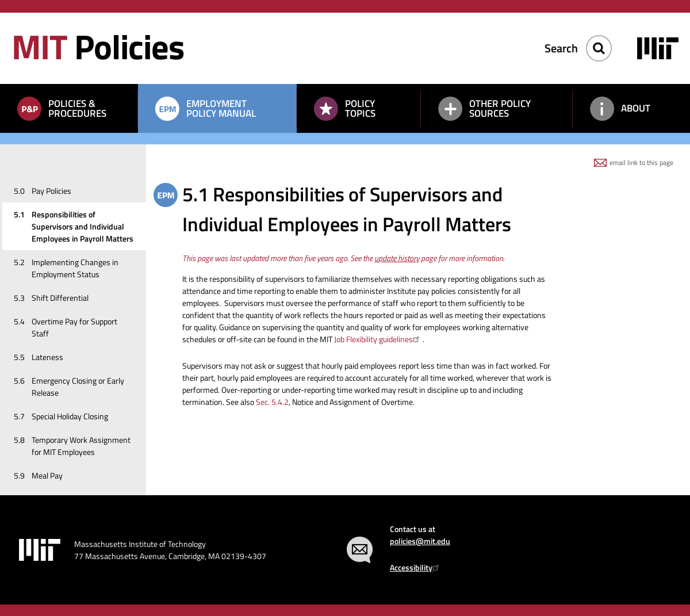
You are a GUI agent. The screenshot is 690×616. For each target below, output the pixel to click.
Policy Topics (360, 108)
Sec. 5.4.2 (272, 402)
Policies (98, 46)
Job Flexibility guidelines (378, 339)
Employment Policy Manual (221, 108)
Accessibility (416, 567)
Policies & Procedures (77, 108)
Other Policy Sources (500, 108)
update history (397, 258)
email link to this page (641, 162)
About (636, 108)
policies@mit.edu (420, 541)
